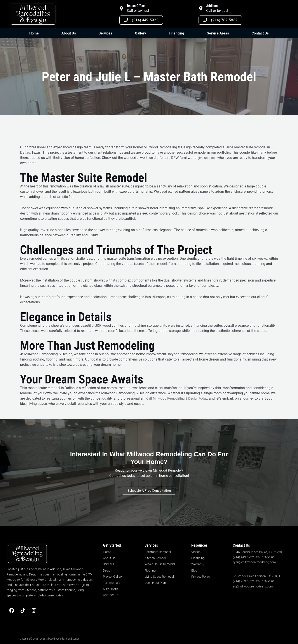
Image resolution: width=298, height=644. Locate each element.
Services (105, 33)
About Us (69, 33)
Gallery (140, 33)
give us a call (207, 158)
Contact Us (260, 33)
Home (34, 33)
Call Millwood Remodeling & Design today (178, 398)
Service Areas (218, 33)
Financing (176, 33)
